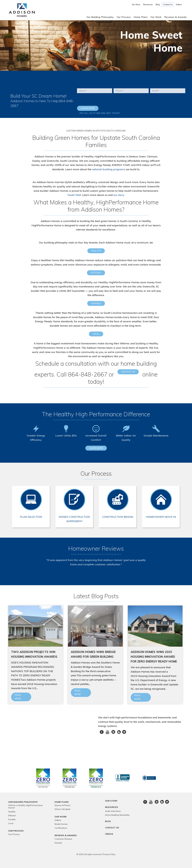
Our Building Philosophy (100, 17)
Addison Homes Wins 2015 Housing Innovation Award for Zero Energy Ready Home (154, 657)
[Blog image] (36, 626)
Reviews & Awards (176, 17)
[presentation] (94, 100)
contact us (128, 372)
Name (83, 91)
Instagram (113, 734)
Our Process (124, 17)
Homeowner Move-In (161, 517)
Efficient (96, 273)
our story (119, 195)
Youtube (108, 734)
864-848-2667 (104, 113)
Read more (18, 697)
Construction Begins (118, 517)
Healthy (96, 251)
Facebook (102, 734)
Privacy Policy (109, 854)
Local (96, 334)
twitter (124, 734)
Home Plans (141, 17)
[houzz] (119, 732)
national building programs (109, 169)
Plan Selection (31, 517)
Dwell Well (74, 195)
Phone (120, 91)
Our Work (156, 17)
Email (156, 91)
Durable (96, 303)
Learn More (96, 448)
